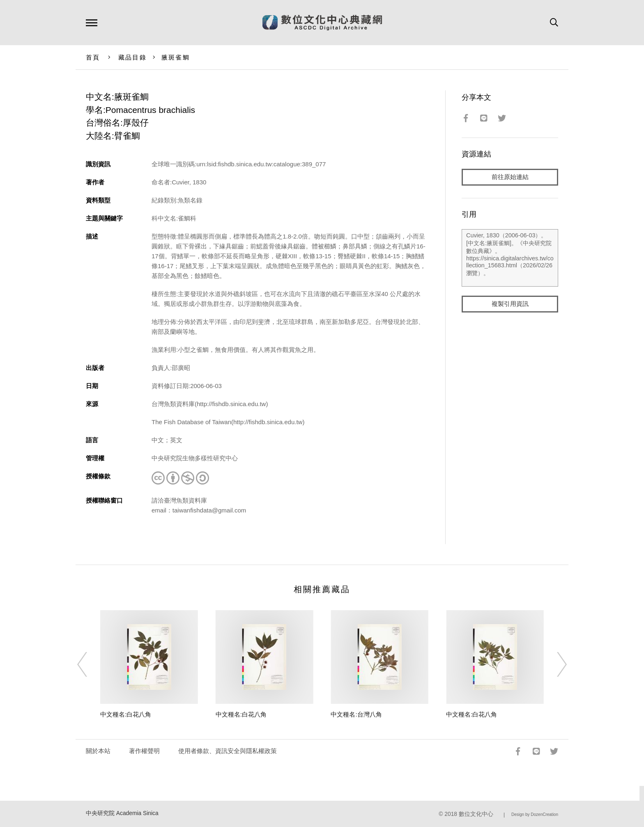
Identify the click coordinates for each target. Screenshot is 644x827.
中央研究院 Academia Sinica (122, 813)
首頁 (93, 57)
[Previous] (90, 664)
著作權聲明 (144, 751)
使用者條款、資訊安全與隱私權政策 (228, 751)
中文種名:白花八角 (126, 714)
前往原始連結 (510, 177)
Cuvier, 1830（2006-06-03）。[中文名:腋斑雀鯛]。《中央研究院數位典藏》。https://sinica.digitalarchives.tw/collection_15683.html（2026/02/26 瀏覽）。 (510, 258)
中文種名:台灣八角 (356, 714)
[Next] (554, 664)
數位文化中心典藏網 (322, 23)
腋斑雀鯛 (176, 57)
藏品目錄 (132, 57)
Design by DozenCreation (535, 814)
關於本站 (98, 751)
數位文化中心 (476, 814)
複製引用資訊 (510, 304)
